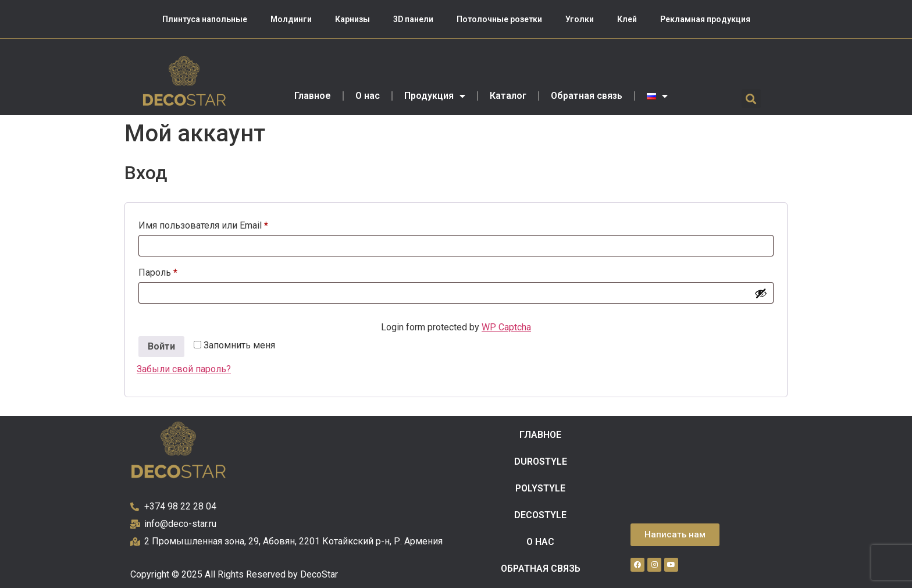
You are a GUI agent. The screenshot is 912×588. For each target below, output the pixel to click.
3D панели (413, 19)
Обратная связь (587, 96)
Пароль (185, 271)
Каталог (508, 96)
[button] (751, 99)
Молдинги (291, 19)
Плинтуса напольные (205, 19)
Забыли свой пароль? (184, 369)
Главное (313, 96)
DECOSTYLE (540, 515)
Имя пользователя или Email (231, 224)
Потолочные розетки (499, 19)
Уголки (580, 19)
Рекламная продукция (705, 19)
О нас (368, 96)
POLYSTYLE (540, 488)
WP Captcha (506, 327)
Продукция (435, 96)
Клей (627, 19)
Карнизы (352, 19)
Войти (161, 346)
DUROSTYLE (541, 462)
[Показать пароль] (761, 293)
